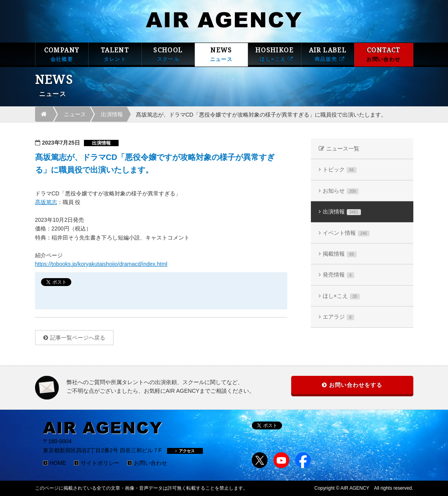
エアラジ (339, 317)
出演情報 (112, 114)
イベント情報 (346, 233)
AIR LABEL (328, 55)
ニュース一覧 (343, 149)
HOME (58, 463)
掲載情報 (340, 254)
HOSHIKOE (275, 55)
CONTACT (384, 55)
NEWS (221, 55)
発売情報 (339, 275)
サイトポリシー (100, 463)
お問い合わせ (151, 463)
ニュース (75, 114)
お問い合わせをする (356, 385)
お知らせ (341, 191)
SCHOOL (168, 55)
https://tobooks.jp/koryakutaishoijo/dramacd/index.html (101, 264)
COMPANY (62, 55)
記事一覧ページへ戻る (78, 338)
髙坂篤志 (46, 202)
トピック (340, 170)
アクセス (185, 451)
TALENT (115, 55)
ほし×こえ (341, 296)
